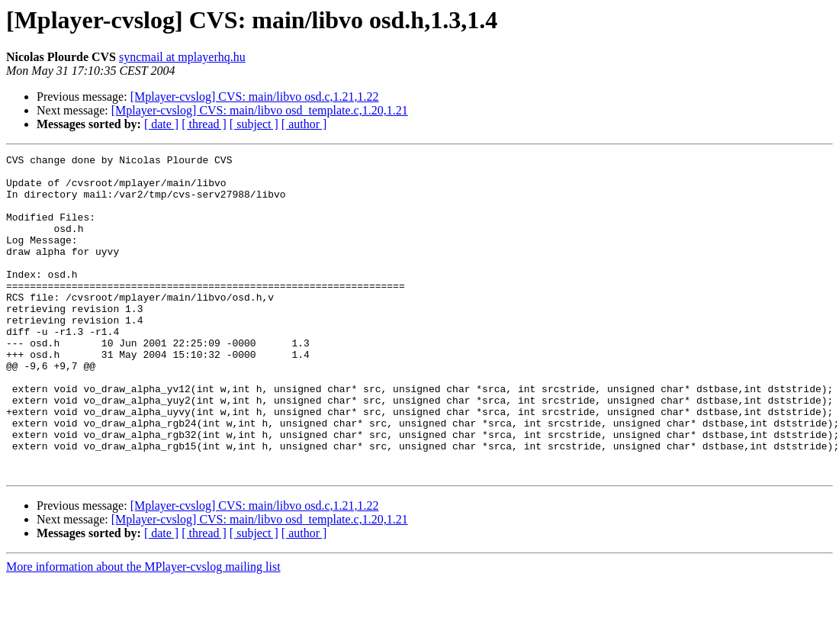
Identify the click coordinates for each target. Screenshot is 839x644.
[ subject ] (254, 124)
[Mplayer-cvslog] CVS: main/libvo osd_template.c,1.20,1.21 (260, 110)
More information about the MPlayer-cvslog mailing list (143, 631)
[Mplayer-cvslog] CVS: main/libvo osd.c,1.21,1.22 (255, 97)
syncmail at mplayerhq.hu (182, 57)
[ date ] (161, 124)
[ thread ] (204, 124)
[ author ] (304, 124)
